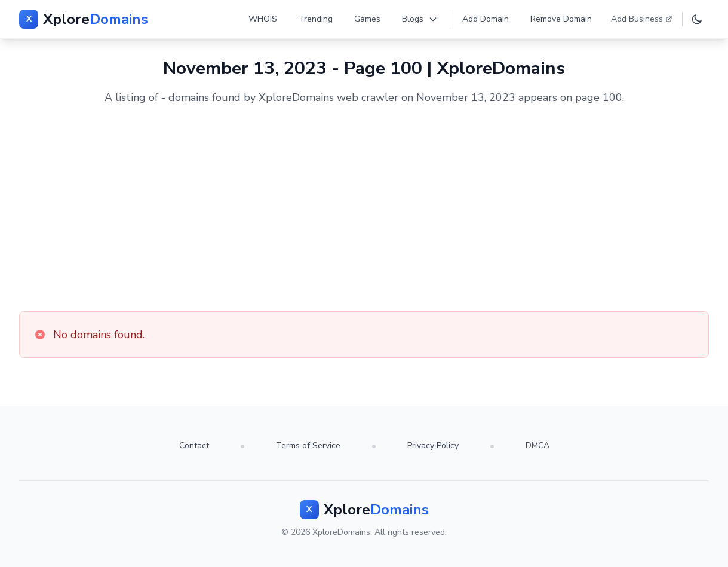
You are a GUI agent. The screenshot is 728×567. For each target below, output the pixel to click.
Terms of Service (308, 445)
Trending (316, 19)
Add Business (642, 19)
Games (367, 19)
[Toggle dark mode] (697, 19)
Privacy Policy (433, 445)
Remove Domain (561, 19)
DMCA (537, 445)
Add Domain (486, 19)
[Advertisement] (364, 209)
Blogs (420, 19)
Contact (194, 445)
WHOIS (263, 19)
